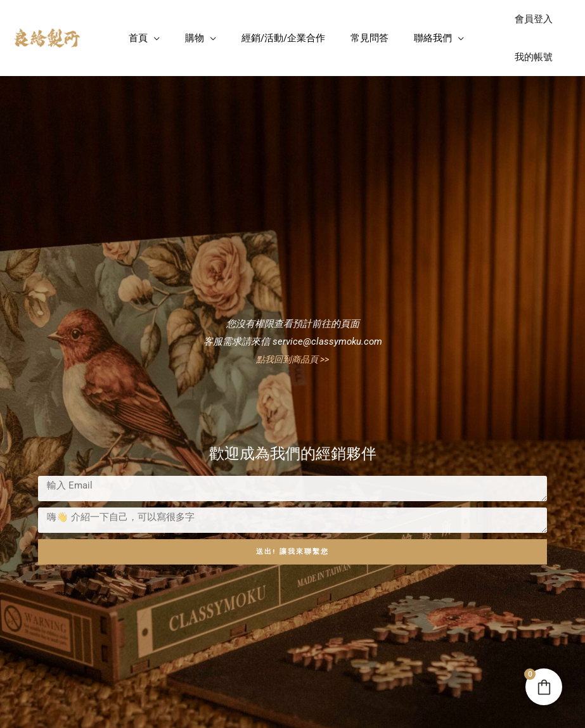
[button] (154, 38)
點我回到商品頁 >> (292, 359)
